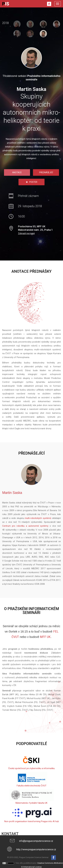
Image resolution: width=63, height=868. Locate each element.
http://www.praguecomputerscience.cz (36, 849)
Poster (32, 182)
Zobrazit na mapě (26, 233)
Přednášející (46, 172)
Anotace (17, 172)
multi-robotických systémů (38, 518)
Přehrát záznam (28, 196)
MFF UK (45, 637)
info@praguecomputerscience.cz (36, 841)
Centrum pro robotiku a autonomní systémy (25, 526)
